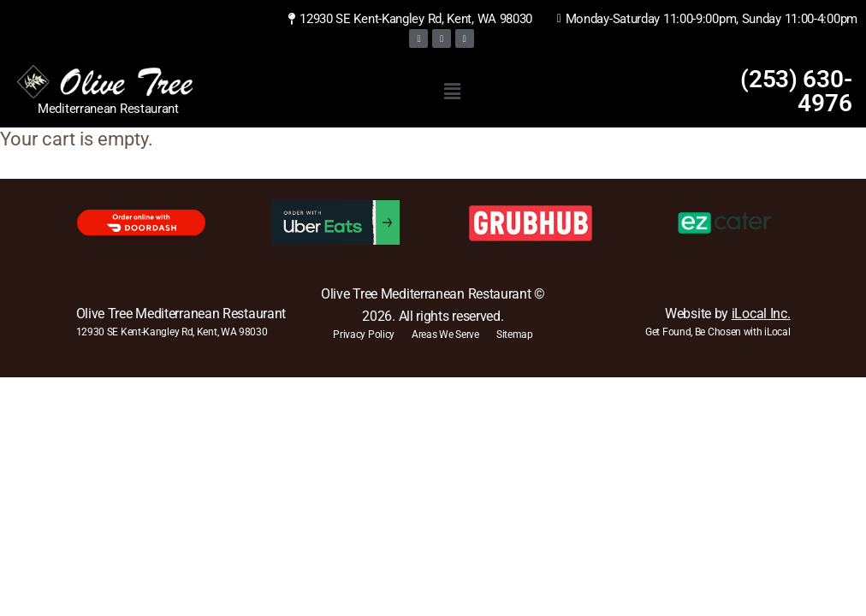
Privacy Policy (364, 335)
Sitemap (515, 335)
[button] (452, 92)
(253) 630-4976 (796, 91)
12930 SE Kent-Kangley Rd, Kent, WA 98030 (172, 332)
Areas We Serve (445, 335)
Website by (727, 314)
